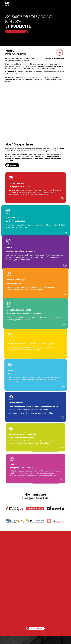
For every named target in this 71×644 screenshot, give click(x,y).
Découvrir (14, 165)
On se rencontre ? (37, 628)
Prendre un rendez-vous (15, 32)
